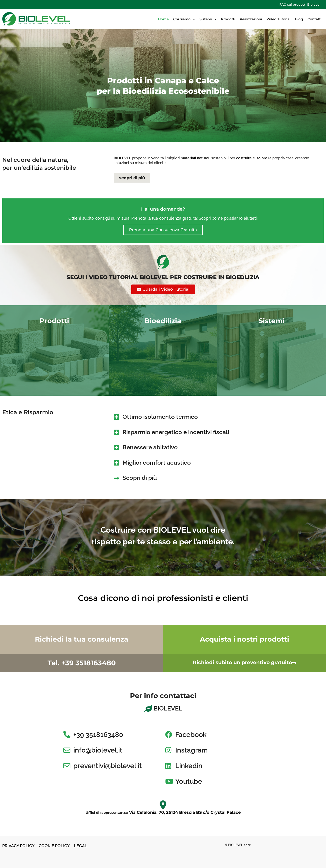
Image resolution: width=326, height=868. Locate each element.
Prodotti (228, 19)
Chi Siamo (184, 19)
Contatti (314, 19)
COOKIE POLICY (55, 846)
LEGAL (81, 846)
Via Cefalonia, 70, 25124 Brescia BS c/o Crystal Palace (185, 812)
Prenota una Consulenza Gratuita (163, 230)
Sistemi (208, 19)
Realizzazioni (251, 19)
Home (163, 19)
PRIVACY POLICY (18, 846)
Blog (299, 19)
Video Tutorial (278, 19)
